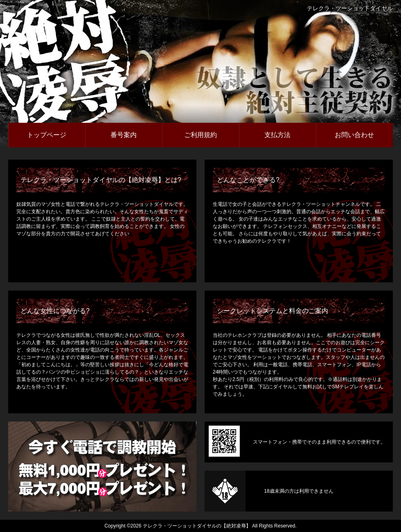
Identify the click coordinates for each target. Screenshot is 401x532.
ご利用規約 (200, 135)
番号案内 (124, 135)
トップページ (47, 135)
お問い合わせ (354, 135)
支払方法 (277, 135)
